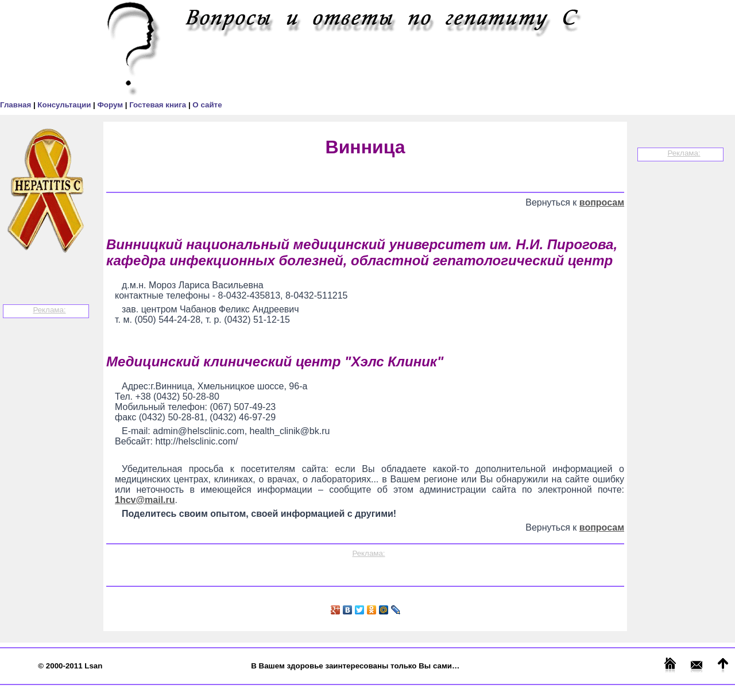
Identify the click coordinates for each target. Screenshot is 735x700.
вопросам (602, 202)
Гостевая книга (159, 105)
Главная (17, 105)
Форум (111, 105)
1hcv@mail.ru (145, 500)
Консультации (65, 105)
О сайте (207, 105)
